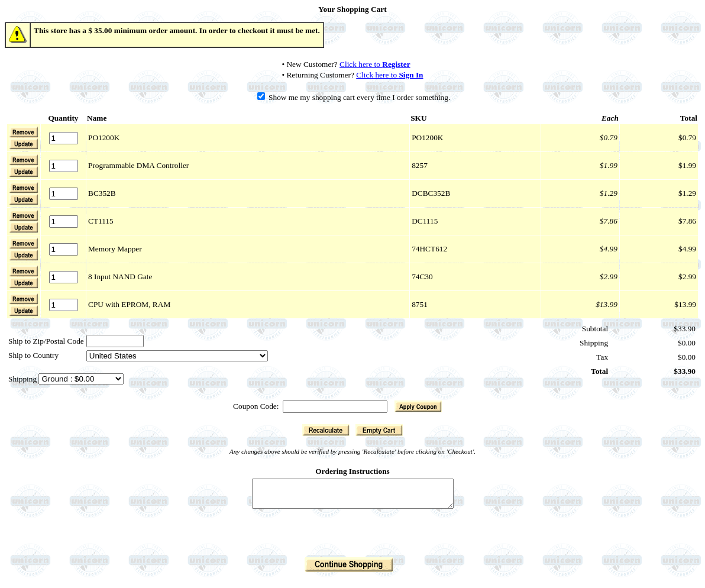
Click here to (375, 64)
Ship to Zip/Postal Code (46, 341)
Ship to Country (33, 355)
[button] (24, 144)
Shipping (23, 379)
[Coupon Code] (335, 407)
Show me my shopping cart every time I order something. (354, 97)
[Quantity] (64, 138)
